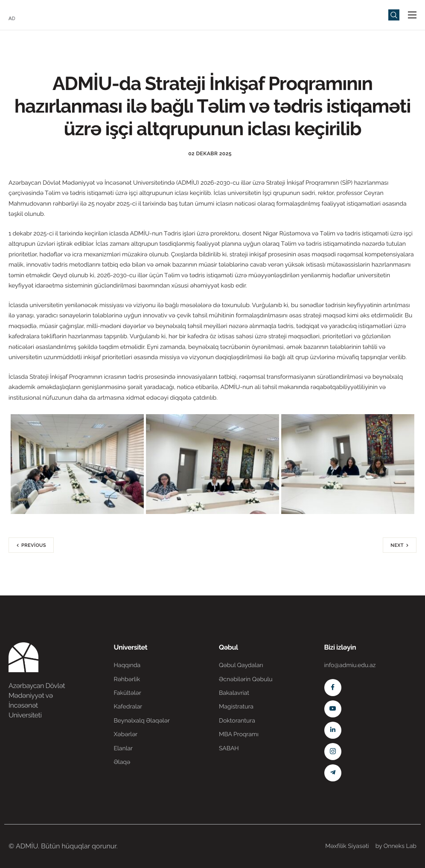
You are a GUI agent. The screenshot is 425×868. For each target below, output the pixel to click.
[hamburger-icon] (412, 15)
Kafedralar (128, 707)
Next (397, 545)
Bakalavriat (234, 693)
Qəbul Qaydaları (241, 665)
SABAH (229, 749)
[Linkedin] (333, 730)
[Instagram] (333, 752)
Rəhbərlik (127, 679)
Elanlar (123, 749)
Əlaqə (122, 762)
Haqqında (127, 665)
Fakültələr (128, 693)
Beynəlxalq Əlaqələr (142, 721)
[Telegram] (333, 773)
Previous (34, 545)
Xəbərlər (126, 734)
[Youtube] (333, 709)
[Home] (34, 14)
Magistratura (236, 707)
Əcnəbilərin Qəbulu (246, 679)
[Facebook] (333, 688)
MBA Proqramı (239, 734)
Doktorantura (237, 721)
